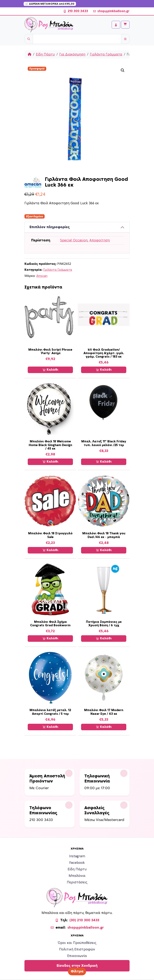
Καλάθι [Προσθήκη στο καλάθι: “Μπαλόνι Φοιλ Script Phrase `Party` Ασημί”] (50, 370)
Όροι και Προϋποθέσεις (77, 943)
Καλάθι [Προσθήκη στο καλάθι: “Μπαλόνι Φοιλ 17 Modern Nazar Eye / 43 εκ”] (104, 727)
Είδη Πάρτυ (45, 54)
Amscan (42, 276)
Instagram (77, 856)
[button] (123, 70)
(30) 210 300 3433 (84, 920)
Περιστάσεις (77, 882)
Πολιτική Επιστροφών (77, 949)
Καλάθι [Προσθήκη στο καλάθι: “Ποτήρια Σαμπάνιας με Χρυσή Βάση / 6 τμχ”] (104, 639)
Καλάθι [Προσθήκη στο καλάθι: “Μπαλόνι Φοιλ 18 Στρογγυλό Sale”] (50, 550)
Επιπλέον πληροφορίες (50, 227)
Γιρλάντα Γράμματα (106, 54)
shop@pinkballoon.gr (111, 11)
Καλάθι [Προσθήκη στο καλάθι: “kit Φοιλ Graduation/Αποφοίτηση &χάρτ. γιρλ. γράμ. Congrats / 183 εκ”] (104, 370)
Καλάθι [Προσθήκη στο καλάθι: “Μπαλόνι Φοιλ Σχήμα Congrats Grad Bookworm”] (50, 639)
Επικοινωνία (77, 956)
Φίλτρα (77, 971)
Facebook (77, 863)
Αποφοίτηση (100, 240)
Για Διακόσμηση (72, 54)
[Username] (77, 39)
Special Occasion (74, 240)
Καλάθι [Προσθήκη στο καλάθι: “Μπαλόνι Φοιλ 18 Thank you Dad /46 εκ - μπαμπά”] (104, 550)
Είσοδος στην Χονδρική (77, 966)
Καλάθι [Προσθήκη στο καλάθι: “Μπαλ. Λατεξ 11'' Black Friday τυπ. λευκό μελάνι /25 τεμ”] (104, 462)
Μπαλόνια (77, 876)
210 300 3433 (76, 11)
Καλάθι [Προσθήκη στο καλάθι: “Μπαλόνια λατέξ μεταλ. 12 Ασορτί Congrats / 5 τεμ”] (50, 727)
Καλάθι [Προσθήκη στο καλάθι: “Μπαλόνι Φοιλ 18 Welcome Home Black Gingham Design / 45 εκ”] (50, 462)
